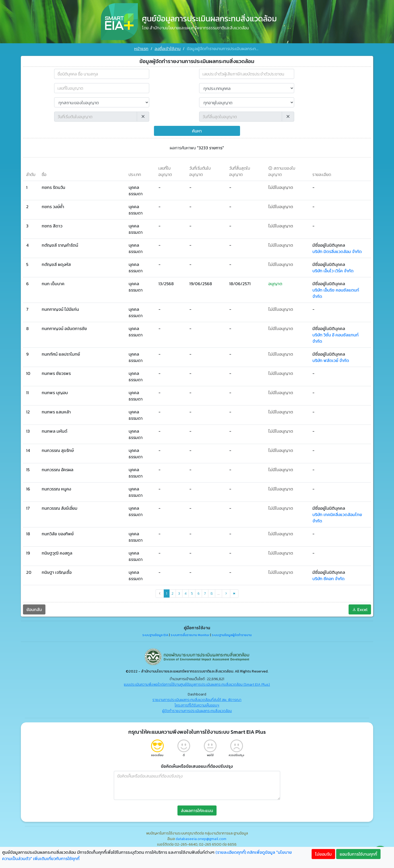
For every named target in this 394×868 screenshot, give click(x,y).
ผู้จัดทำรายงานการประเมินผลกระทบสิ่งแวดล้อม (197, 711)
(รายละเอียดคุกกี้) (231, 852)
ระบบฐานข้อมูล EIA (155, 635)
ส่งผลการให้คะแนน (197, 810)
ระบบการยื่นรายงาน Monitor (190, 635)
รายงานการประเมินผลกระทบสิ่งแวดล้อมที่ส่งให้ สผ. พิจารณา (197, 700)
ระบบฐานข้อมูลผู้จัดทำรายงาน (232, 635)
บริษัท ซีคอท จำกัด (329, 579)
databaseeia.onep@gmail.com (201, 839)
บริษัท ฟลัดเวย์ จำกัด (331, 360)
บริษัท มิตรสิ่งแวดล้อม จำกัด (337, 251)
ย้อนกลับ (34, 609)
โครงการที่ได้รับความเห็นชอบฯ (197, 705)
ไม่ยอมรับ (323, 854)
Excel (360, 609)
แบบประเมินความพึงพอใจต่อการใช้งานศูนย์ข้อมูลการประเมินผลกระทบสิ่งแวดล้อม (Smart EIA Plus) (197, 685)
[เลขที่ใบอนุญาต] (102, 88)
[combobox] (102, 74)
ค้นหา (197, 131)
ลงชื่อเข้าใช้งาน (168, 49)
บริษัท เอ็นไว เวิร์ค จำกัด (333, 271)
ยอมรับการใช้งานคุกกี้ (358, 854)
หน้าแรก (141, 49)
